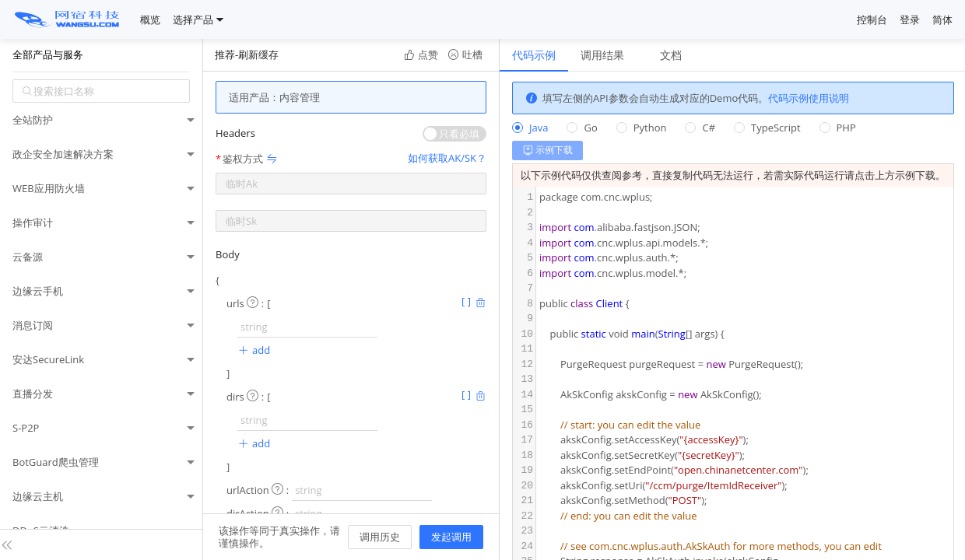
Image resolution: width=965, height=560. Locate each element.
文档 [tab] (671, 55)
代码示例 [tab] (534, 55)
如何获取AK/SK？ (447, 158)
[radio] (530, 128)
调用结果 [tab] (602, 55)
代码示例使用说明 (809, 98)
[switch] (454, 134)
